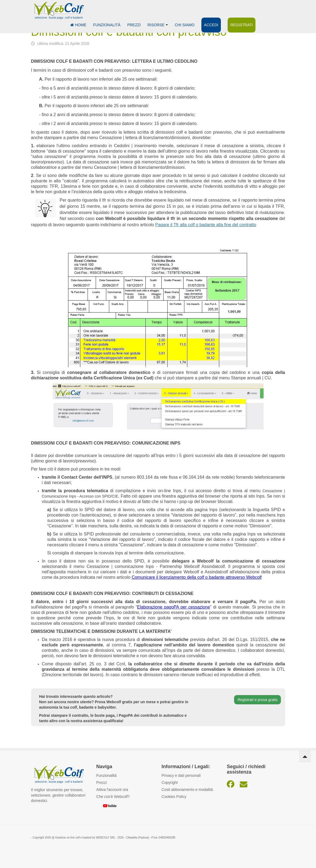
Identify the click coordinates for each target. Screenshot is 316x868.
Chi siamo (184, 25)
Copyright (170, 782)
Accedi (211, 25)
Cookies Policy (174, 797)
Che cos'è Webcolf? (113, 797)
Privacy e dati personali (181, 775)
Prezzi (134, 25)
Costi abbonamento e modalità (187, 790)
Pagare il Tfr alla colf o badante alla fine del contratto (206, 225)
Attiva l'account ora (112, 790)
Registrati (242, 25)
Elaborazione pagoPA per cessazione (173, 607)
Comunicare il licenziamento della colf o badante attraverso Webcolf (197, 577)
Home (78, 25)
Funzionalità (107, 25)
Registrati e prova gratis (258, 700)
